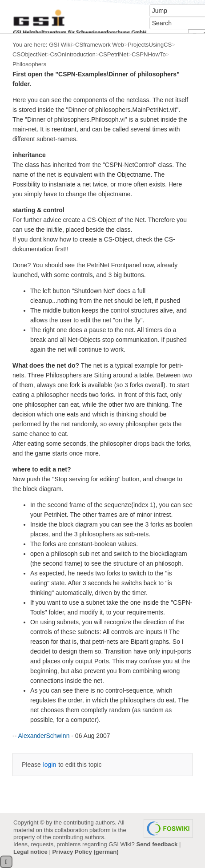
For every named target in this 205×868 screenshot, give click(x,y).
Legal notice (30, 852)
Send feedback (157, 844)
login (50, 765)
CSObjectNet (30, 54)
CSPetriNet (114, 54)
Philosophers (29, 64)
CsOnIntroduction (72, 54)
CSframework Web (100, 45)
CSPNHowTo (149, 54)
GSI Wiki (60, 45)
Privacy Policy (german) (86, 852)
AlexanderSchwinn (44, 736)
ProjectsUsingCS (150, 45)
